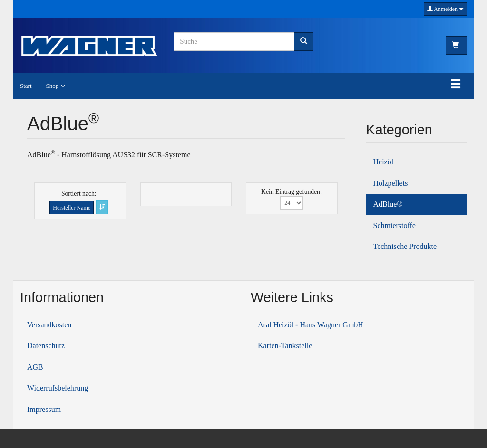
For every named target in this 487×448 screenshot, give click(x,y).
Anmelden (445, 9)
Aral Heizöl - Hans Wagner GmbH (311, 325)
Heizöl (384, 162)
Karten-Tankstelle (285, 346)
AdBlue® (388, 204)
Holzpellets (391, 183)
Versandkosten (49, 325)
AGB (35, 367)
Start (26, 86)
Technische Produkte (405, 246)
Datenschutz (46, 346)
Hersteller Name (72, 208)
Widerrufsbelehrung (58, 388)
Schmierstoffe (394, 225)
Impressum (44, 409)
